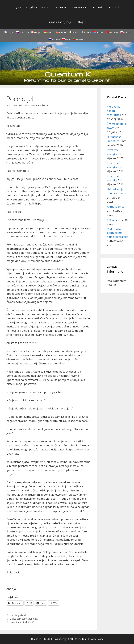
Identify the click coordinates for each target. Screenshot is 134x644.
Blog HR (83, 22)
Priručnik (98, 7)
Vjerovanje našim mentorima (114, 111)
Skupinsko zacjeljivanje (59, 22)
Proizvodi (114, 7)
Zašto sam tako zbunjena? (24, 619)
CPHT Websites (77, 639)
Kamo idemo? (116, 206)
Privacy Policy (96, 639)
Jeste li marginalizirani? (22, 622)
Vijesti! (111, 220)
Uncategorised (18, 615)
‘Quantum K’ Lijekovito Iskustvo (32, 7)
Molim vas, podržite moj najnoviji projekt (117, 233)
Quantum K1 (79, 7)
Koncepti (61, 7)
